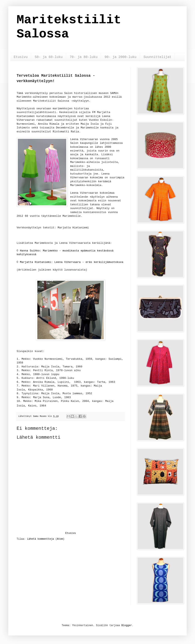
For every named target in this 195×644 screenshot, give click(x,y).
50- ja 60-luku (49, 57)
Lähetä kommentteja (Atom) (46, 539)
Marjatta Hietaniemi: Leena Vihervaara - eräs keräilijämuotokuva (72, 262)
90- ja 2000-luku (121, 57)
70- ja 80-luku (84, 57)
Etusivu (21, 57)
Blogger (127, 626)
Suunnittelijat (157, 57)
